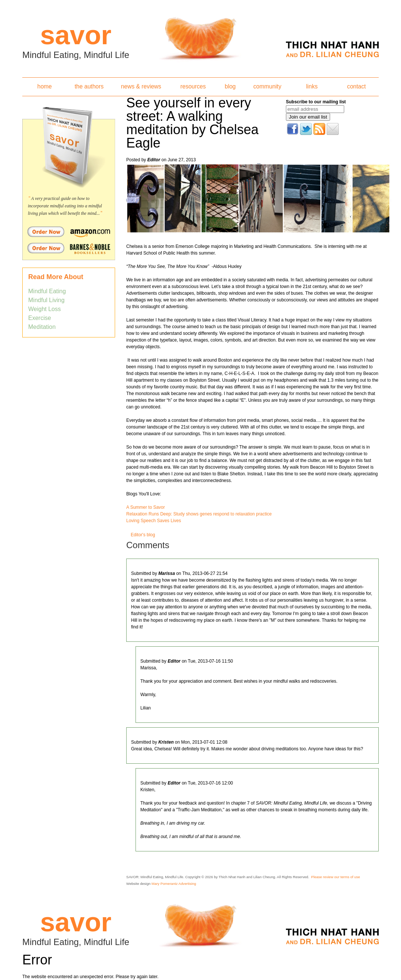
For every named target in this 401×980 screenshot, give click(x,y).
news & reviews (141, 86)
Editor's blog (143, 535)
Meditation (42, 327)
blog (230, 86)
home (44, 86)
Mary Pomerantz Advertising (174, 884)
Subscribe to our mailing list (316, 102)
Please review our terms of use (336, 877)
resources (193, 86)
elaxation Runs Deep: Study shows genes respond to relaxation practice (201, 514)
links (312, 86)
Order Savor (69, 232)
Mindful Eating (47, 291)
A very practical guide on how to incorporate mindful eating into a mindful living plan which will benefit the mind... (65, 206)
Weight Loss (45, 309)
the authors (89, 86)
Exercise (40, 318)
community (267, 86)
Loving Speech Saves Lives (154, 521)
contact (356, 86)
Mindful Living (46, 300)
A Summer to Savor (146, 507)
